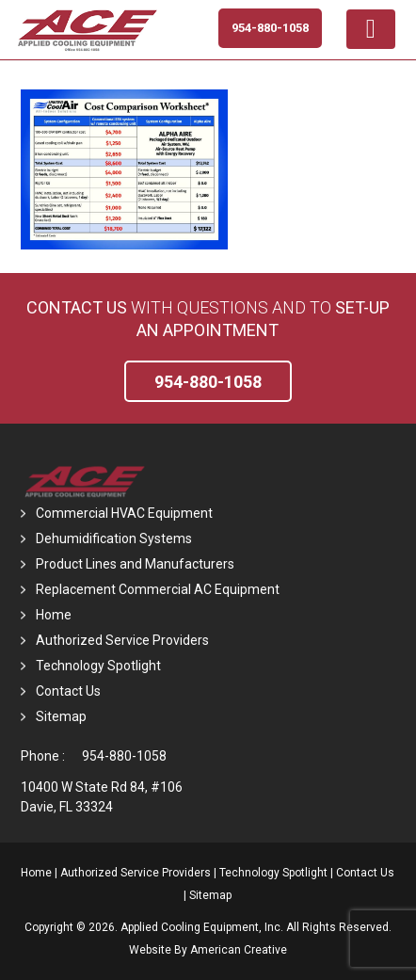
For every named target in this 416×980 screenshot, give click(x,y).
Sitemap (61, 716)
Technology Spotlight (98, 666)
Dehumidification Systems (114, 538)
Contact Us (77, 307)
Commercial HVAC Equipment (124, 513)
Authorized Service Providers (122, 640)
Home (54, 615)
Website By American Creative (208, 950)
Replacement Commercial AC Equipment (158, 589)
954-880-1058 (124, 756)
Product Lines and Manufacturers (135, 564)
